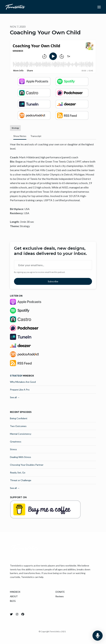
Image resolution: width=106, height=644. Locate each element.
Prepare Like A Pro (20, 390)
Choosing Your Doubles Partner (27, 465)
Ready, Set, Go (18, 472)
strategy (16, 376)
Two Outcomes (18, 426)
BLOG (13, 601)
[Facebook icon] (23, 614)
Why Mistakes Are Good (23, 382)
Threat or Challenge (21, 480)
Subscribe (53, 281)
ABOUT (14, 596)
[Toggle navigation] (99, 7)
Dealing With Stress (21, 457)
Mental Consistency (21, 434)
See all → (15, 397)
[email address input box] (53, 265)
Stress (13, 449)
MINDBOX (15, 592)
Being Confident (19, 418)
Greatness (16, 442)
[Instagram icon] (17, 614)
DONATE (60, 592)
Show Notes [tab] (20, 136)
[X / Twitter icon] (11, 614)
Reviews (60, 596)
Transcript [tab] (36, 136)
